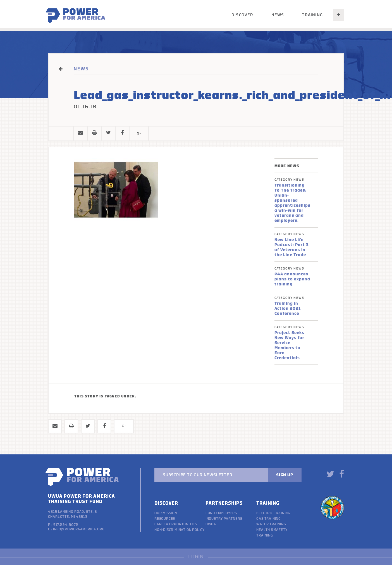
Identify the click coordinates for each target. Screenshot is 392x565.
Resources (165, 519)
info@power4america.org (79, 529)
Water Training (271, 524)
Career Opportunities (176, 524)
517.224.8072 (66, 525)
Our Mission (166, 513)
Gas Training (269, 519)
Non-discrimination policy (180, 530)
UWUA (211, 524)
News (278, 15)
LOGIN (196, 557)
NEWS (81, 69)
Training (312, 15)
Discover (242, 15)
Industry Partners (224, 519)
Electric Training (273, 513)
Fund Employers (221, 513)
